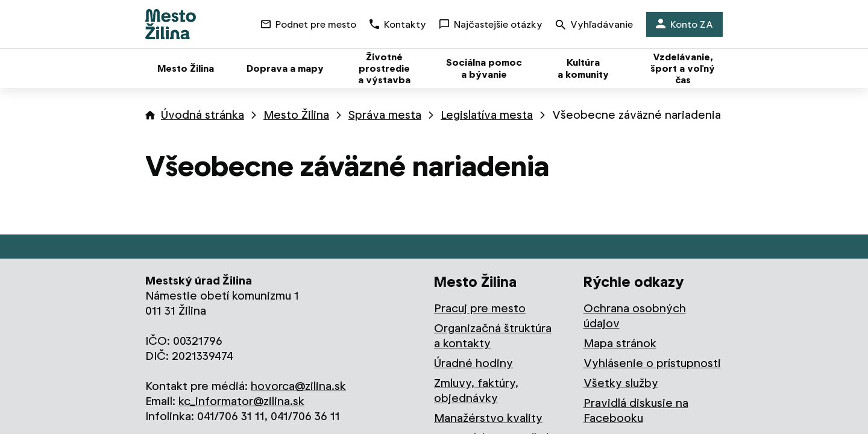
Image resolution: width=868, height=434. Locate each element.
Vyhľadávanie (594, 26)
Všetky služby (621, 383)
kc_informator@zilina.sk (241, 401)
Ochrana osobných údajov (635, 316)
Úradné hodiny (473, 363)
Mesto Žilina (296, 115)
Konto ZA (684, 24)
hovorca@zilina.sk (298, 386)
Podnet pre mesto (309, 24)
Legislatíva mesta (487, 115)
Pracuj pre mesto (480, 308)
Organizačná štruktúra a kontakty (493, 336)
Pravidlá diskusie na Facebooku (636, 410)
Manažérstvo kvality (488, 418)
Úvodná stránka (203, 115)
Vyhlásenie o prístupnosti (652, 363)
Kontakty (398, 24)
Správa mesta (385, 115)
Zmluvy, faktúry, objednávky (476, 391)
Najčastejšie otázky (491, 24)
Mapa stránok (620, 343)
